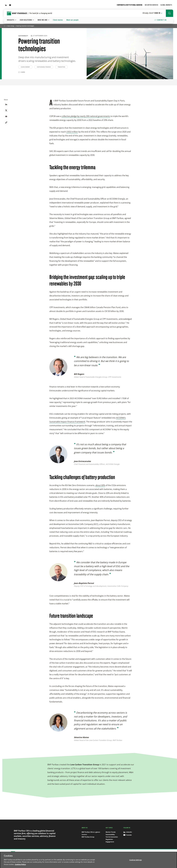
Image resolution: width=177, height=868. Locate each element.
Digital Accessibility (147, 853)
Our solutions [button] (26, 20)
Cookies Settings (122, 853)
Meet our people (72, 20)
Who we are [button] (42, 20)
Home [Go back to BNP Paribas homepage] (4, 26)
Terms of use (134, 853)
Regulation (109, 839)
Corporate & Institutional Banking (130, 5)
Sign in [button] (152, 13)
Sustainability (23, 36)
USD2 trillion (72, 132)
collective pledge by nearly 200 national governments (86, 116)
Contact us (162, 20)
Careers (84, 834)
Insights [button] (11, 20)
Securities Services (151, 5)
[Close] (173, 862)
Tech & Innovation (112, 837)
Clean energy (11, 26)
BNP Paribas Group (88, 837)
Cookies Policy (109, 853)
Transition (61, 67)
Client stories (58, 20)
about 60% (100, 485)
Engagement (110, 842)
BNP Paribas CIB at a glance (91, 832)
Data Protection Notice (95, 853)
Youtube (128, 835)
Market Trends (111, 832)
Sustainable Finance (44, 67)
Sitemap (82, 853)
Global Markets (166, 5)
